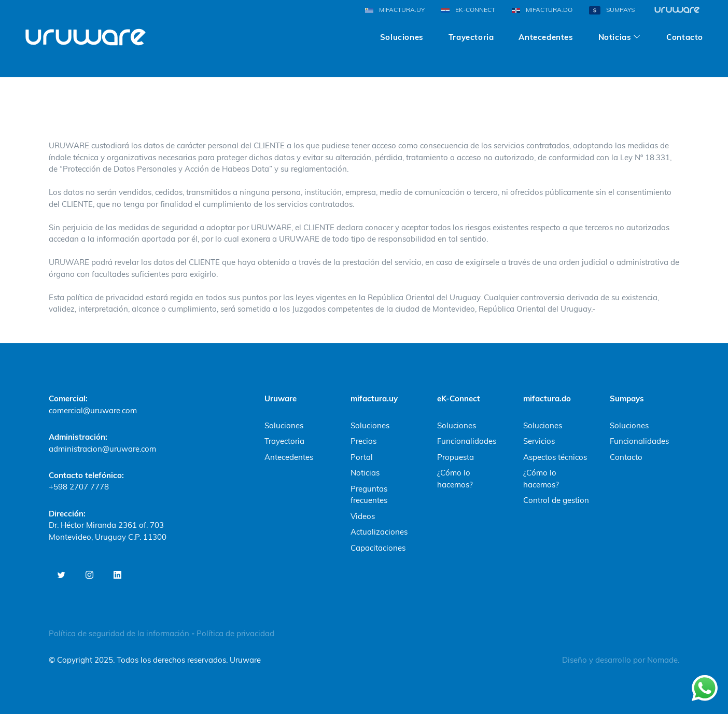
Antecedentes (546, 32)
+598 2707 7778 (79, 487)
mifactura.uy (374, 398)
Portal (362, 457)
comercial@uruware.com (93, 410)
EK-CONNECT (468, 10)
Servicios (539, 441)
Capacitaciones (378, 548)
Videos (363, 516)
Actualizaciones (379, 532)
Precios (363, 441)
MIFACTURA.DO (542, 10)
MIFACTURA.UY (395, 10)
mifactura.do (547, 398)
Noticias (365, 473)
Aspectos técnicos (555, 457)
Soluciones (402, 32)
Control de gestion (556, 500)
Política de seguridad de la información (120, 633)
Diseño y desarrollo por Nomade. (621, 660)
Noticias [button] (615, 32)
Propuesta (456, 457)
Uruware (281, 398)
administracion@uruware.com (102, 449)
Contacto (685, 32)
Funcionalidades (467, 441)
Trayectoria (471, 32)
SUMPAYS (612, 10)
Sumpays (627, 398)
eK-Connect (459, 398)
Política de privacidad (235, 633)
